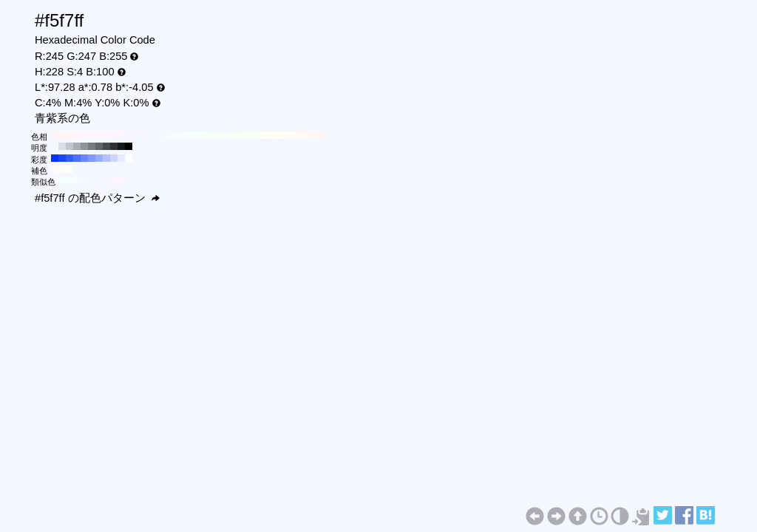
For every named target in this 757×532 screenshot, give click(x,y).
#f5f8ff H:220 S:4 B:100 (158, 135)
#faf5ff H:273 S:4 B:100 (115, 180)
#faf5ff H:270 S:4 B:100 (121, 135)
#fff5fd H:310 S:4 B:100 (92, 135)
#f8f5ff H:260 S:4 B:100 (129, 135)
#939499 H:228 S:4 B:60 (84, 146)
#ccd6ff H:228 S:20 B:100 (114, 158)
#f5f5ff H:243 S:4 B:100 (100, 180)
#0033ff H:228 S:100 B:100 (55, 158)
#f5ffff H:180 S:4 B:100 (188, 135)
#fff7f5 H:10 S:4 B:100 (313, 135)
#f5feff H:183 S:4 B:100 (70, 180)
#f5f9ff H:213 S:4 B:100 (85, 180)
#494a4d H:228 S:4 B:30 (106, 146)
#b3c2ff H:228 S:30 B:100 (106, 158)
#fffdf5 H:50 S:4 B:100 (284, 135)
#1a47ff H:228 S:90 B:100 (62, 158)
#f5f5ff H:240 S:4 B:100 (143, 135)
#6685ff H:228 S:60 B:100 (84, 158)
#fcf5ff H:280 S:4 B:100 (114, 135)
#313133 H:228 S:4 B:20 (114, 146)
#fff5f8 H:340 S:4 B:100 (69, 135)
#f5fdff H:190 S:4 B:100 (180, 135)
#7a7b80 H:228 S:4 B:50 (92, 146)
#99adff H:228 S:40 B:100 (99, 158)
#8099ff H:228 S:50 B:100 (92, 158)
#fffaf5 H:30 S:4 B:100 (299, 135)
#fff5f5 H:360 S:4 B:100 (55, 135)
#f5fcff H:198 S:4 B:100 (78, 180)
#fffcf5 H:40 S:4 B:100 (291, 135)
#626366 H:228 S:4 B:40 (99, 146)
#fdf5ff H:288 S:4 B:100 (122, 180)
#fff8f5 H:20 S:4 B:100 (306, 135)
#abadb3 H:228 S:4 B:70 (77, 146)
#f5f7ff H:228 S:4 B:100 (55, 146)
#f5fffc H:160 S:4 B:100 (203, 135)
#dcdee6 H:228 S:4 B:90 (62, 146)
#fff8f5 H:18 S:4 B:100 (55, 169)
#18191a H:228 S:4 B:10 (121, 146)
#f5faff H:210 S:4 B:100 (166, 135)
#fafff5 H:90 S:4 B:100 (254, 135)
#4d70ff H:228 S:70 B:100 (77, 158)
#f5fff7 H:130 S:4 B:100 (225, 135)
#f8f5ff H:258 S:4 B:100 (107, 180)
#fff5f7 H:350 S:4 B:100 (62, 135)
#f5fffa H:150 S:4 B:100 (210, 135)
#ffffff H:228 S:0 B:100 (129, 158)
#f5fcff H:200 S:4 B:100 (173, 135)
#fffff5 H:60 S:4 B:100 (276, 135)
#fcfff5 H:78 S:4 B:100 (69, 169)
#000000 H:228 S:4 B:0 (129, 146)
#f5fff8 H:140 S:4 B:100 (217, 135)
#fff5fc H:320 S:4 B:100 (84, 135)
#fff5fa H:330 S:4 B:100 (77, 135)
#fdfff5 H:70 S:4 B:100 (269, 135)
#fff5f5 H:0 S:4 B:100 (321, 135)
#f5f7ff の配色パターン (97, 198)
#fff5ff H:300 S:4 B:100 (99, 135)
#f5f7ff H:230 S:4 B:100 (151, 135)
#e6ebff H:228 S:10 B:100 (121, 158)
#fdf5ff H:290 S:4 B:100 (106, 135)
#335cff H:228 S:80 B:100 (69, 158)
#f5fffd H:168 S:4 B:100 (63, 180)
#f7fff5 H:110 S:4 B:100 (240, 135)
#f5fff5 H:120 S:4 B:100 (232, 135)
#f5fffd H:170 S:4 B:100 (195, 135)
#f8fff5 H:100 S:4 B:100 (247, 135)
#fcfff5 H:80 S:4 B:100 (262, 135)
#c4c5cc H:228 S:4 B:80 (69, 146)
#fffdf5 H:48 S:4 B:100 (62, 169)
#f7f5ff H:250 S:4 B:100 (136, 135)
